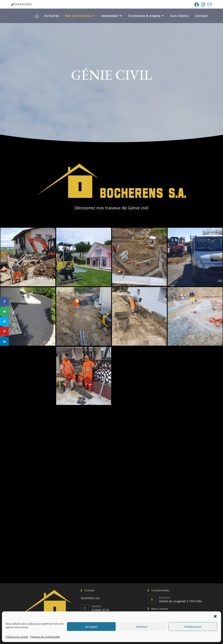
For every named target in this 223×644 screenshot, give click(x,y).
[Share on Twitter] (4, 322)
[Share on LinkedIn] (4, 341)
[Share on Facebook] (4, 302)
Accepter (91, 627)
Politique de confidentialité (45, 637)
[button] (215, 616)
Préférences (193, 627)
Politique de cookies (17, 637)
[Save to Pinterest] (4, 331)
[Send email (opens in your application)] (209, 5)
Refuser (142, 627)
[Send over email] (4, 312)
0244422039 (23, 4)
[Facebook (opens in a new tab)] (197, 5)
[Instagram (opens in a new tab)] (203, 5)
